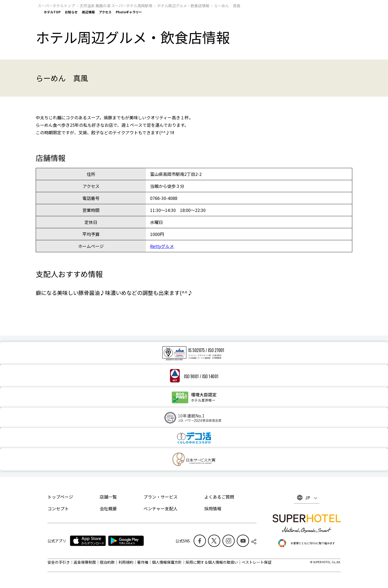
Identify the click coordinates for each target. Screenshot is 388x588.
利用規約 (126, 562)
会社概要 (108, 508)
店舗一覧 (108, 497)
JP (308, 498)
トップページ (60, 497)
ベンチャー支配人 (161, 508)
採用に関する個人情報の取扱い (212, 562)
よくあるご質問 (219, 497)
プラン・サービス (161, 497)
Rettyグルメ (162, 246)
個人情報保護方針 (167, 562)
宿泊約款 (107, 562)
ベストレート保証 (257, 562)
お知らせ (71, 12)
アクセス (105, 12)
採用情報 (213, 508)
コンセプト (58, 508)
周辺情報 (88, 12)
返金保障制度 (85, 562)
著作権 (143, 562)
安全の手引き (59, 562)
